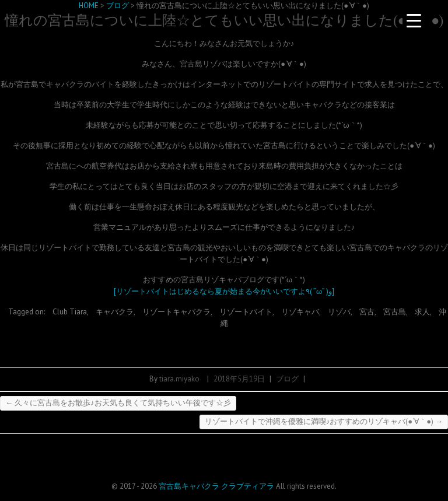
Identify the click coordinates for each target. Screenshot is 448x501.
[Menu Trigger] (414, 20)
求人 (422, 312)
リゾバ (339, 312)
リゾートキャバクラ (176, 312)
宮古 (367, 312)
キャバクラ (115, 312)
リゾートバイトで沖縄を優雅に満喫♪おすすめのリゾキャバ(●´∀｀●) (324, 421)
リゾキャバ (300, 312)
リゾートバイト (246, 312)
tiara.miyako (179, 379)
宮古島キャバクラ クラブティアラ (216, 486)
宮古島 (395, 312)
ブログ (287, 379)
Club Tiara (70, 312)
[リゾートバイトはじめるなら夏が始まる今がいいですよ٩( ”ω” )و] (224, 291)
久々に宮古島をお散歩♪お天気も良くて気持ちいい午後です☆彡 (118, 403)
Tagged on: (27, 312)
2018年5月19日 (239, 379)
